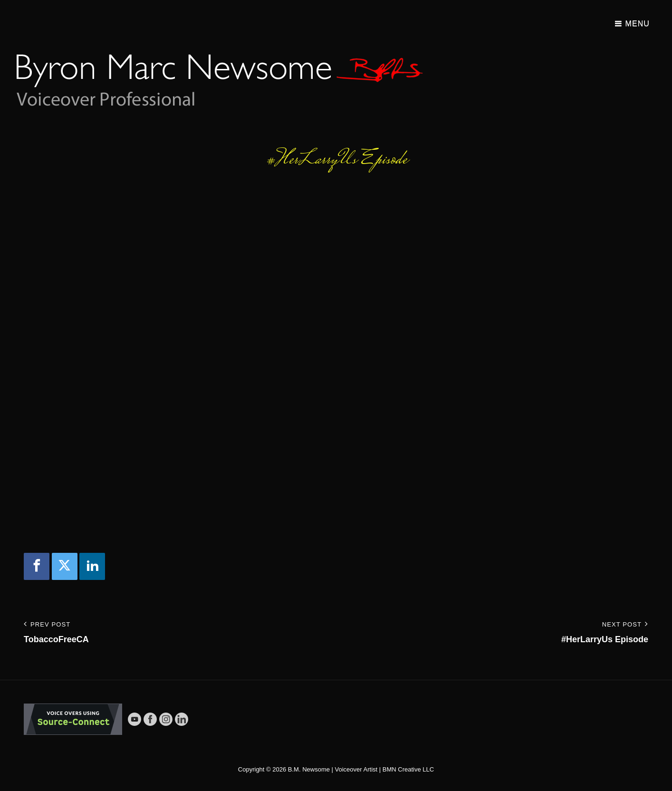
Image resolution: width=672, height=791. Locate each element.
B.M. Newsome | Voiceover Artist (333, 769)
